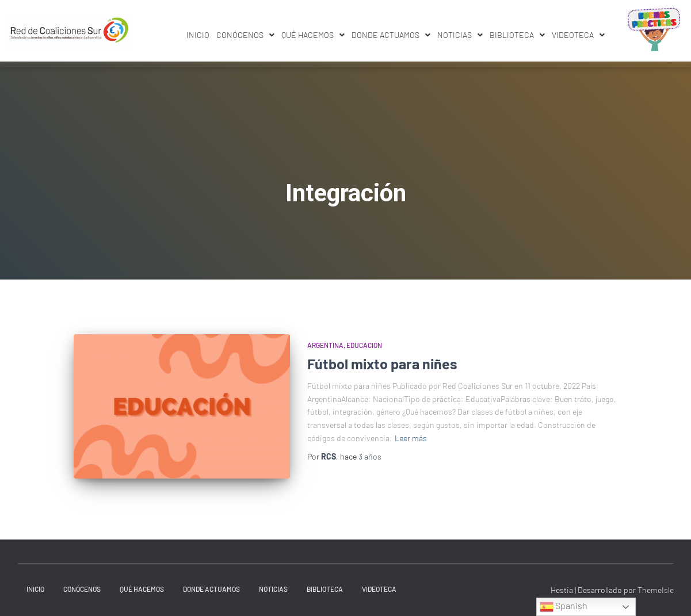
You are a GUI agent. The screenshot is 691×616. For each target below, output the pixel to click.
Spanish (564, 607)
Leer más (411, 438)
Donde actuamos (391, 35)
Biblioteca (517, 35)
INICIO (198, 35)
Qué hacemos (313, 35)
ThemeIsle (656, 590)
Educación (364, 345)
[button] (245, 35)
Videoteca (578, 35)
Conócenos (245, 35)
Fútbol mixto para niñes (382, 364)
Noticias (460, 35)
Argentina (325, 345)
